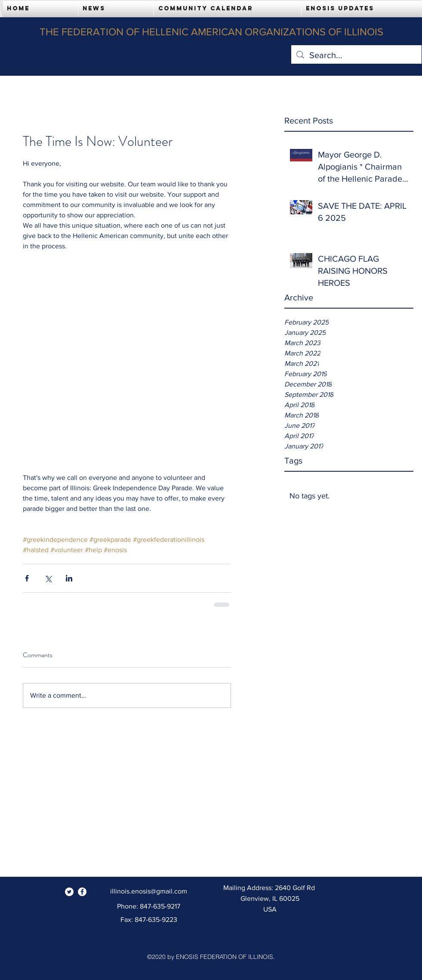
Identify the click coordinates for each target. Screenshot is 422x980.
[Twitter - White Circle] (69, 892)
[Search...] (356, 55)
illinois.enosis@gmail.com (149, 891)
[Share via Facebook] (27, 578)
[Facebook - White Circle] (82, 892)
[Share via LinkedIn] (69, 578)
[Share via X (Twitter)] (48, 578)
